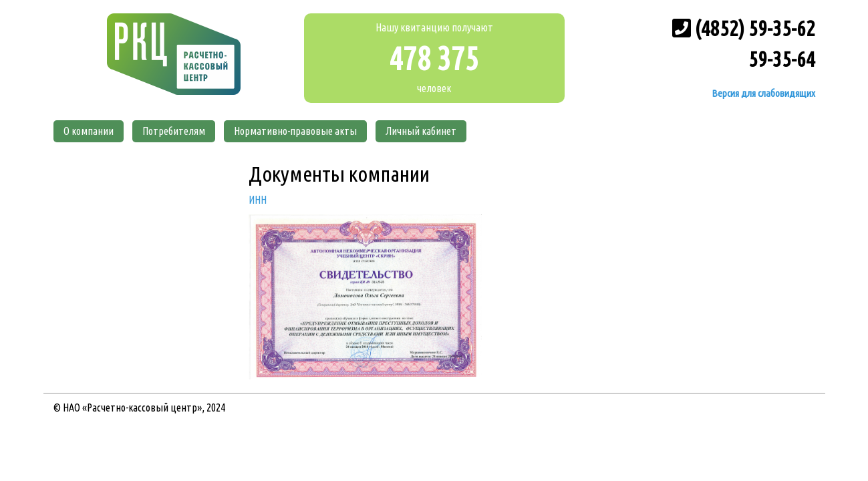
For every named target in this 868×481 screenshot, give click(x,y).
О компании (89, 131)
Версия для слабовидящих (762, 93)
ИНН (258, 200)
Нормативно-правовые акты (295, 131)
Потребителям (174, 131)
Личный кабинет (421, 131)
